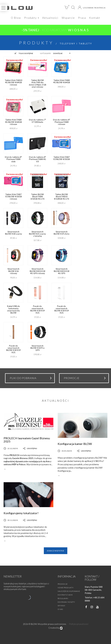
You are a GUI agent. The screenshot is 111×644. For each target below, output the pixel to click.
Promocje (63, 584)
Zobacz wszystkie (56, 551)
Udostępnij (30, 448)
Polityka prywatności (79, 624)
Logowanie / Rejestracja (92, 7)
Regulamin (63, 598)
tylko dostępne (26, 53)
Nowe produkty (66, 588)
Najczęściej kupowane (69, 591)
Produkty (32, 18)
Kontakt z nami (65, 595)
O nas (60, 609)
